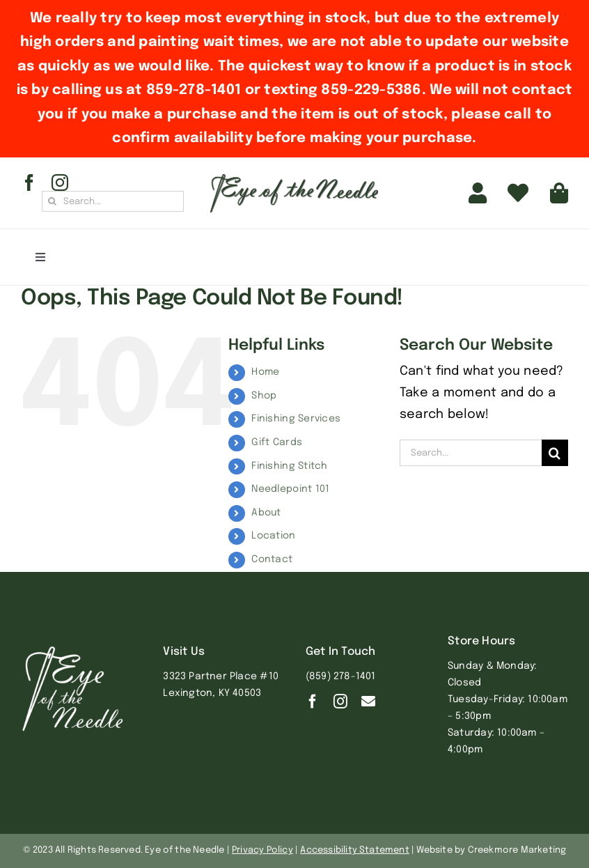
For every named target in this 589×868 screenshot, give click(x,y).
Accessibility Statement (355, 850)
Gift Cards (277, 442)
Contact (272, 559)
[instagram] (60, 183)
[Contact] (368, 702)
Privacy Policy (262, 850)
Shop (264, 396)
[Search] (52, 201)
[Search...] (113, 201)
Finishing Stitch (289, 466)
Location (273, 536)
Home (265, 372)
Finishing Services (296, 419)
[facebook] (29, 183)
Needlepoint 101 (290, 489)
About (266, 513)
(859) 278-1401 (341, 676)
